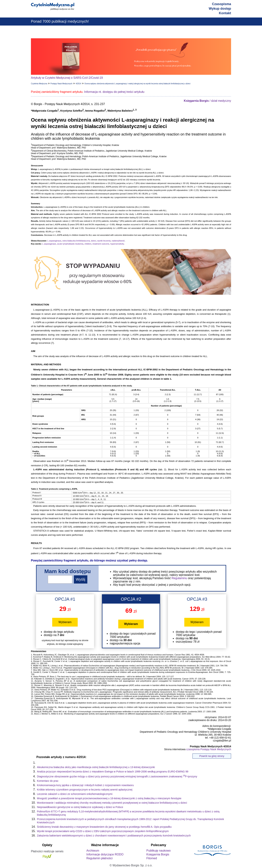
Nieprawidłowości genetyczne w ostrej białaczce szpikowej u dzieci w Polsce (80, 807)
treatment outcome (101, 244)
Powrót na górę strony (212, 756)
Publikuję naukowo (158, 851)
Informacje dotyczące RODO (105, 854)
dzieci (94, 241)
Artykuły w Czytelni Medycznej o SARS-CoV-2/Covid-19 (67, 78)
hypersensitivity (117, 244)
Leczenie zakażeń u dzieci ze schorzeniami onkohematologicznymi (75, 794)
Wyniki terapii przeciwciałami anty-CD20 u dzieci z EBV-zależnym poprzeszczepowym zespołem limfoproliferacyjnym (103, 831)
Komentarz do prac (48, 781)
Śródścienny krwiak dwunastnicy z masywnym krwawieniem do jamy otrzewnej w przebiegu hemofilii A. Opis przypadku (104, 827)
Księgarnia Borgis (158, 854)
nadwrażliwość (118, 241)
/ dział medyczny (207, 101)
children (88, 244)
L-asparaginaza (54, 241)
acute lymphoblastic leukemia (70, 244)
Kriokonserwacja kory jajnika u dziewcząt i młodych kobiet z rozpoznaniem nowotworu (85, 785)
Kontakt (225, 13)
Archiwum (93, 851)
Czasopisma (222, 4)
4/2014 (79, 84)
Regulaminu (179, 578)
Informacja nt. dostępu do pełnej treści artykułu (114, 92)
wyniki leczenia (104, 241)
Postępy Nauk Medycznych (61, 84)
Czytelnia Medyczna (39, 84)
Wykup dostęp (220, 9)
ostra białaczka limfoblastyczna (76, 241)
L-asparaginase (49, 244)
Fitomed (152, 858)
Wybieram (65, 622)
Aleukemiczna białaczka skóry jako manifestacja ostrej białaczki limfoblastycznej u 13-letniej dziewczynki (96, 767)
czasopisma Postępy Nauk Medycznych (209, 749)
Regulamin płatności (100, 858)
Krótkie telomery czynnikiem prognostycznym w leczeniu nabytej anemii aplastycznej (85, 790)
